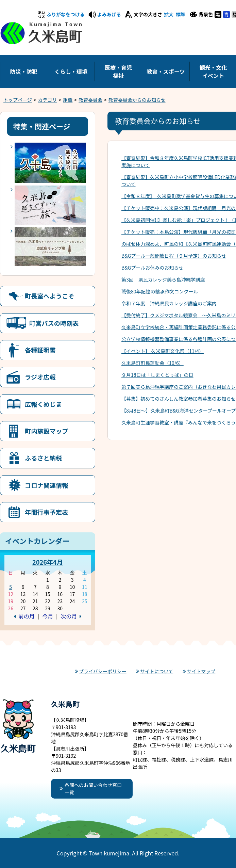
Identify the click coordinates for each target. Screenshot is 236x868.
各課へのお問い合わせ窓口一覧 (93, 789)
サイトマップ (201, 671)
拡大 (169, 14)
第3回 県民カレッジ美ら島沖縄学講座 (163, 279)
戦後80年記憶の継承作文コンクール (160, 291)
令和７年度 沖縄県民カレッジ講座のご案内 (169, 303)
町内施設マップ (46, 431)
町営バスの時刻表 (54, 323)
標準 (181, 14)
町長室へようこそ (50, 296)
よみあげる (109, 14)
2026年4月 (48, 562)
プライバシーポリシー (103, 671)
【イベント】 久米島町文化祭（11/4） (163, 351)
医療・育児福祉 (118, 71)
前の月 (27, 616)
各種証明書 (40, 350)
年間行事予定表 (46, 512)
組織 (68, 100)
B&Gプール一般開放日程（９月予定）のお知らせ (174, 256)
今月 (48, 616)
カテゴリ (48, 100)
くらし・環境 (71, 71)
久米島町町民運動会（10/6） (153, 363)
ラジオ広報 (40, 377)
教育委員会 (90, 100)
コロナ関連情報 (46, 485)
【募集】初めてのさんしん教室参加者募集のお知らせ (179, 399)
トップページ (18, 100)
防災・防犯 (23, 71)
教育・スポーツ (166, 71)
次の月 (69, 616)
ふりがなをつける (66, 14)
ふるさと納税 (43, 458)
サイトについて (157, 671)
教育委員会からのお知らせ (137, 100)
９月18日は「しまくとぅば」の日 (157, 375)
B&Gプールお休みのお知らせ (152, 268)
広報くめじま (43, 404)
